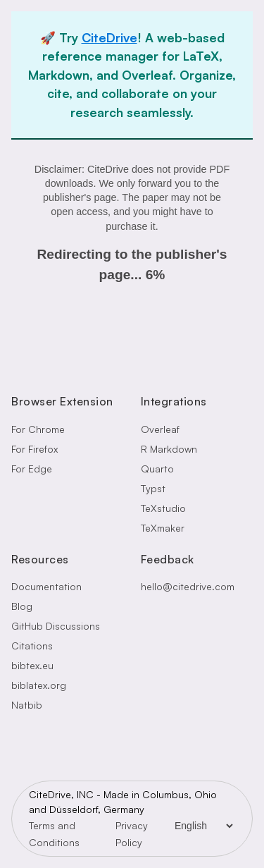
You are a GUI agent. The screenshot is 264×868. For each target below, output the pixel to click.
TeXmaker (163, 528)
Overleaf (160, 429)
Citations (32, 646)
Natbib (27, 705)
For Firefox (34, 449)
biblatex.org (39, 685)
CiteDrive (109, 37)
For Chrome (38, 429)
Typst (153, 488)
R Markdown (169, 449)
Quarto (157, 469)
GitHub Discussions (56, 626)
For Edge (32, 469)
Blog (22, 606)
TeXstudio (163, 508)
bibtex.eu (32, 665)
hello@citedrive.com (188, 586)
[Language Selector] (203, 826)
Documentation (46, 586)
